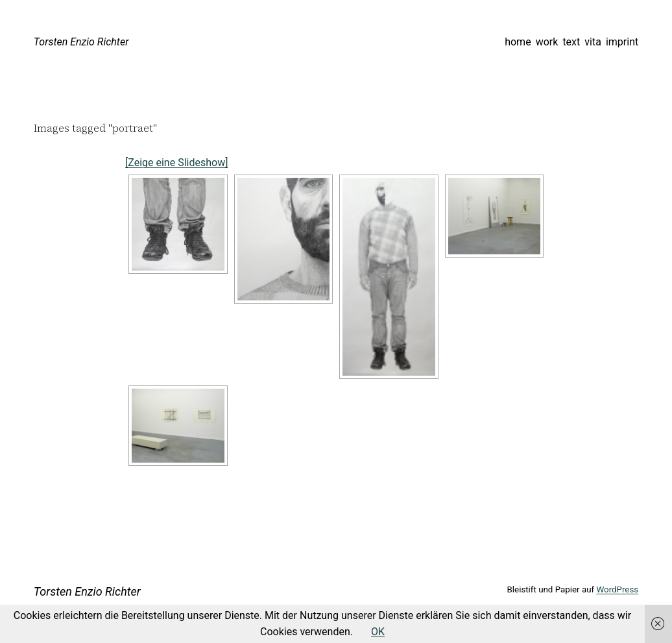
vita (593, 42)
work (547, 42)
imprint (622, 42)
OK (378, 632)
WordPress (617, 589)
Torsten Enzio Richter (81, 42)
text (571, 42)
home (518, 42)
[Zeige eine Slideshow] (176, 163)
